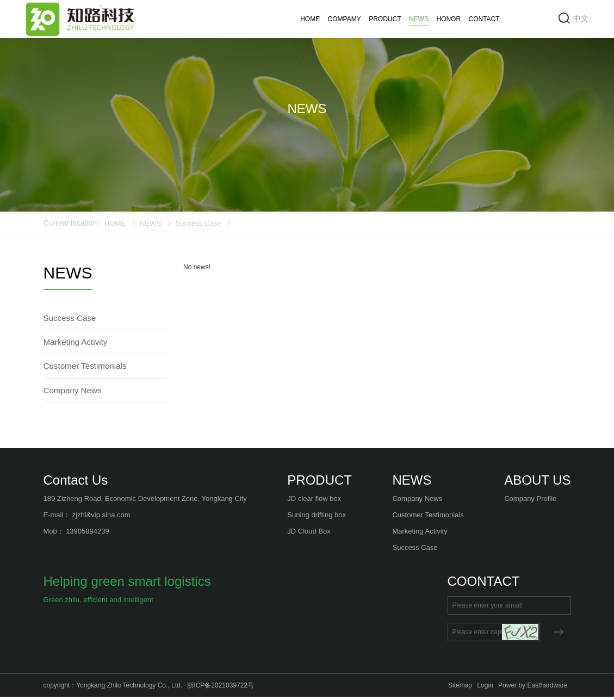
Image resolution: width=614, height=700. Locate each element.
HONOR (448, 19)
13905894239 (88, 534)
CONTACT (484, 19)
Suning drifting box (317, 518)
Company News (417, 502)
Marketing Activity (420, 534)
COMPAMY (345, 19)
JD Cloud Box (309, 534)
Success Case (202, 223)
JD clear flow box (314, 502)
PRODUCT (385, 19)
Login (485, 689)
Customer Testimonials (428, 518)
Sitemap (460, 689)
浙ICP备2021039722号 (221, 689)
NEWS (419, 21)
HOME (310, 19)
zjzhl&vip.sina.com (101, 518)
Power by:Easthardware (533, 689)
